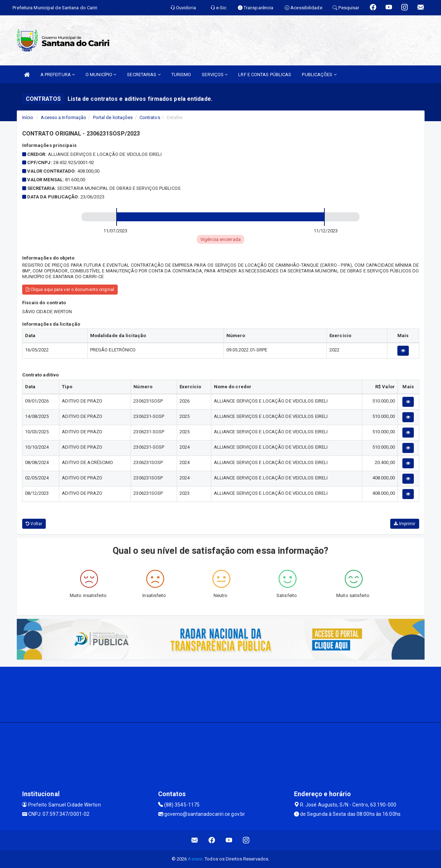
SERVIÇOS (215, 75)
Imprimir (405, 524)
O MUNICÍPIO (101, 75)
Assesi (195, 859)
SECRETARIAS (144, 75)
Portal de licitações (113, 117)
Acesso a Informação (63, 117)
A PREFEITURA (58, 75)
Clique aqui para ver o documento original (70, 290)
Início (28, 117)
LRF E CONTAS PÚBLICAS (265, 75)
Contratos (150, 117)
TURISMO (181, 75)
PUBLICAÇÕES (319, 75)
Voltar (34, 524)
